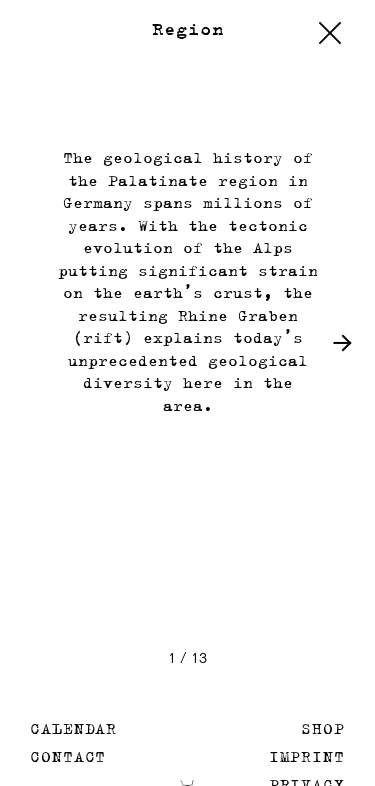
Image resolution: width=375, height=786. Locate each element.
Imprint (307, 756)
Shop (323, 728)
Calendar (73, 728)
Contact (68, 756)
